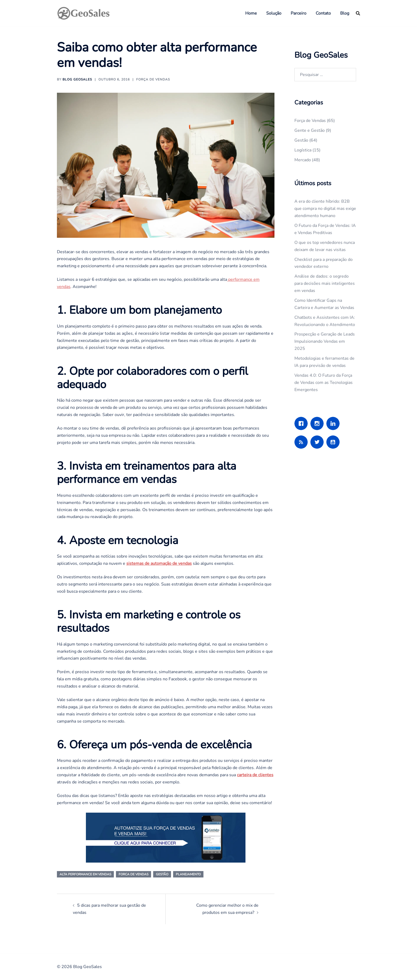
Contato (323, 13)
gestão (162, 874)
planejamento (188, 874)
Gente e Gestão (310, 130)
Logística (303, 150)
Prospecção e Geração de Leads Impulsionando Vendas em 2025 (325, 341)
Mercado (303, 160)
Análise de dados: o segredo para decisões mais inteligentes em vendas (325, 283)
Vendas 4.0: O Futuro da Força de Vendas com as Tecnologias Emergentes (324, 383)
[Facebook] (302, 423)
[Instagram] (318, 423)
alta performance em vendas (85, 874)
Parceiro (299, 13)
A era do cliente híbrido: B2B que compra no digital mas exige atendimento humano (325, 209)
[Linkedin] (334, 423)
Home (251, 13)
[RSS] (302, 442)
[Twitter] (318, 442)
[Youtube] (334, 442)
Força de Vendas (153, 79)
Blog (345, 13)
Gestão (301, 140)
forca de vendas (134, 874)
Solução (274, 13)
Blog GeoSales (77, 79)
